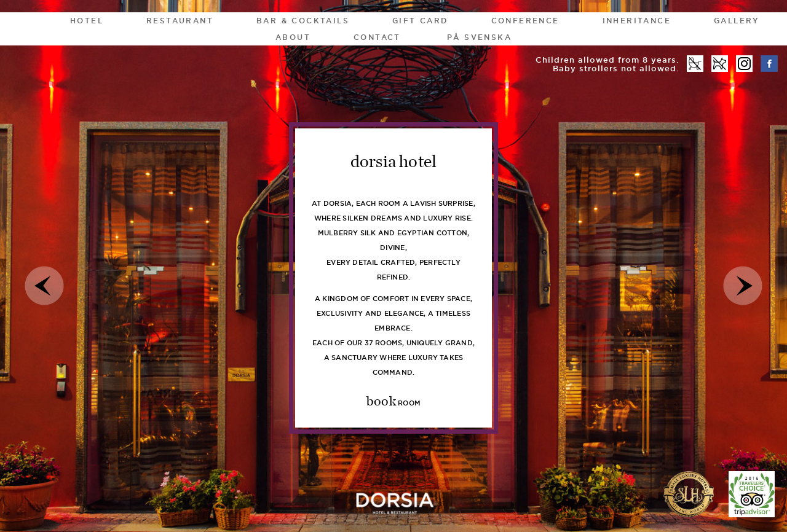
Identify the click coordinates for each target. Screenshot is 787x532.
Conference (525, 21)
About (293, 37)
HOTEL (87, 21)
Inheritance (637, 21)
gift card (420, 21)
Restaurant (180, 21)
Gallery (737, 21)
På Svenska (479, 37)
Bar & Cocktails (303, 21)
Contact (377, 37)
